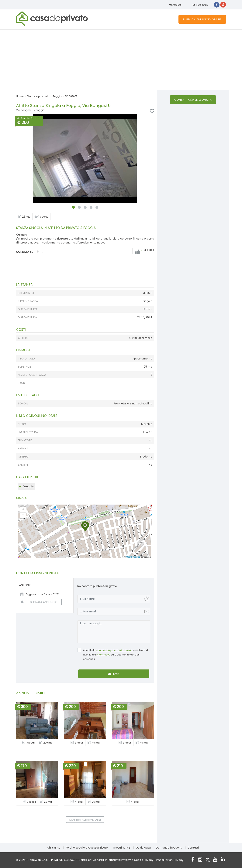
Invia (114, 674)
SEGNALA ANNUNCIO (42, 602)
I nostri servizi (122, 848)
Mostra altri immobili (85, 820)
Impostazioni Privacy (170, 860)
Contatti (193, 848)
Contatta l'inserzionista (193, 100)
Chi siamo (54, 848)
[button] (85, 526)
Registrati (201, 5)
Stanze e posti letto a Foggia (44, 96)
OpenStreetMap (133, 557)
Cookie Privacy (144, 860)
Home (20, 96)
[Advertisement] (121, 60)
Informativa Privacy (118, 860)
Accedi (175, 5)
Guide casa (143, 848)
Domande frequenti (169, 848)
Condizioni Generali (91, 860)
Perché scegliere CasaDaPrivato (87, 848)
